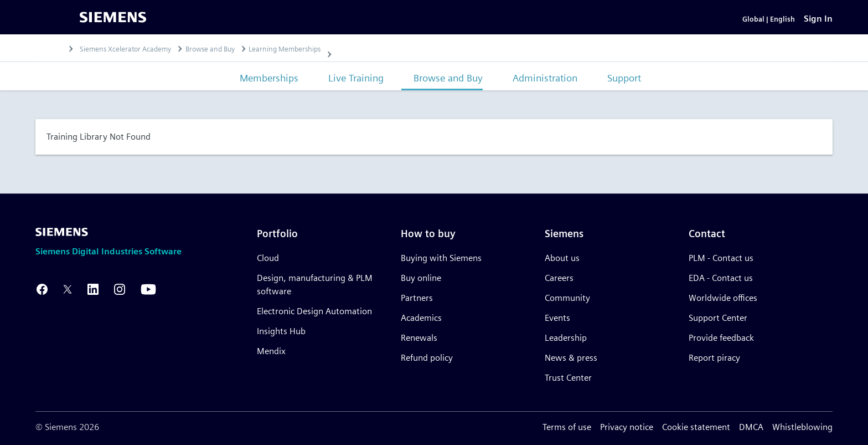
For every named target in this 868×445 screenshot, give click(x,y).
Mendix (271, 351)
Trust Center (568, 378)
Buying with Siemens (441, 258)
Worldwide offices (723, 298)
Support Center (718, 318)
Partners (417, 298)
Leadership (566, 338)
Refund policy (427, 358)
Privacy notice (627, 427)
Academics (421, 318)
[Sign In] (818, 25)
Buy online (421, 278)
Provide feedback (721, 338)
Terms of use (567, 427)
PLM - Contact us (721, 258)
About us (562, 258)
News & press (571, 358)
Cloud (268, 258)
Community (567, 298)
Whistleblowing (802, 427)
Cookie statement (696, 427)
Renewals (419, 338)
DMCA (751, 427)
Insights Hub (281, 331)
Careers (559, 278)
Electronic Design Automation (314, 311)
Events (557, 318)
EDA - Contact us (721, 278)
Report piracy (714, 358)
